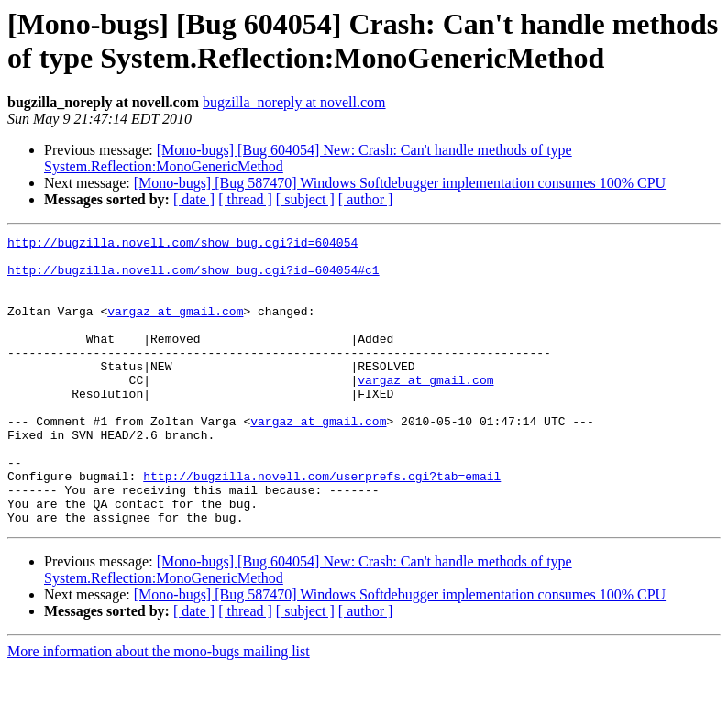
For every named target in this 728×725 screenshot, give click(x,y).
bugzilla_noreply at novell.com (294, 102)
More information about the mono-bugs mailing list (159, 709)
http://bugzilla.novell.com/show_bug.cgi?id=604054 (182, 245)
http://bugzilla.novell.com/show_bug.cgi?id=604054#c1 (193, 278)
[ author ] (366, 199)
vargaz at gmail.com (175, 327)
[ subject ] (305, 199)
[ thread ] (245, 199)
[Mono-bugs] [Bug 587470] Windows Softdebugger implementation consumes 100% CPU (400, 183)
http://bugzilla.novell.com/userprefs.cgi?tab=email (322, 525)
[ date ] (194, 199)
